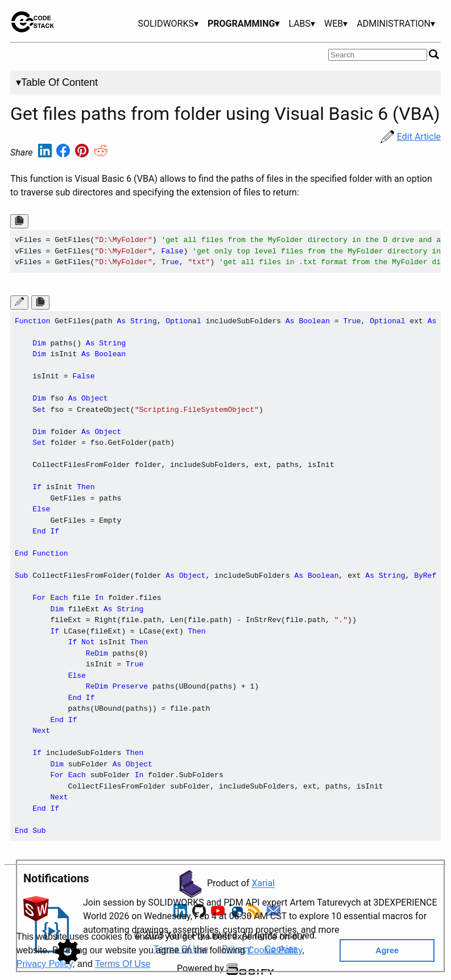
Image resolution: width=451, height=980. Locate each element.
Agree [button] (387, 950)
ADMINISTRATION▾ (396, 24)
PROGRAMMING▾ (243, 24)
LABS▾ (302, 24)
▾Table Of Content (57, 82)
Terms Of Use (123, 964)
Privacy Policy (44, 964)
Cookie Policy (275, 950)
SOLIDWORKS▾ (168, 24)
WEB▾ (336, 24)
